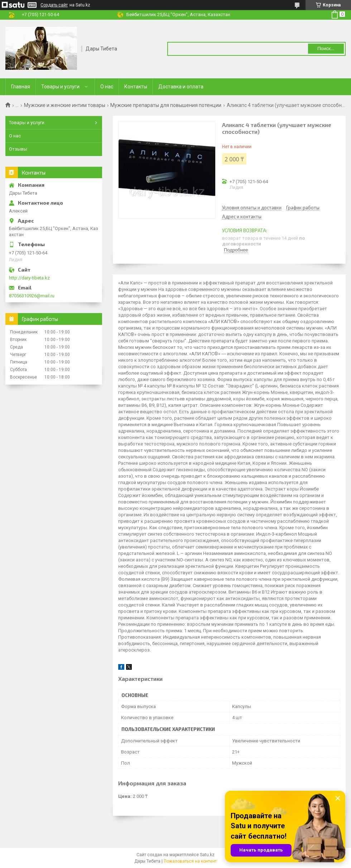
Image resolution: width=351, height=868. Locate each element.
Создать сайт (54, 5)
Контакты (136, 87)
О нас (107, 87)
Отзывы (18, 149)
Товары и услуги (60, 87)
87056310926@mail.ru (32, 296)
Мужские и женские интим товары (65, 105)
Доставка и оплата (181, 87)
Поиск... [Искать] (326, 48)
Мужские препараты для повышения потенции (166, 105)
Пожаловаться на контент (190, 861)
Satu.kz (207, 855)
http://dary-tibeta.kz (29, 278)
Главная (21, 87)
